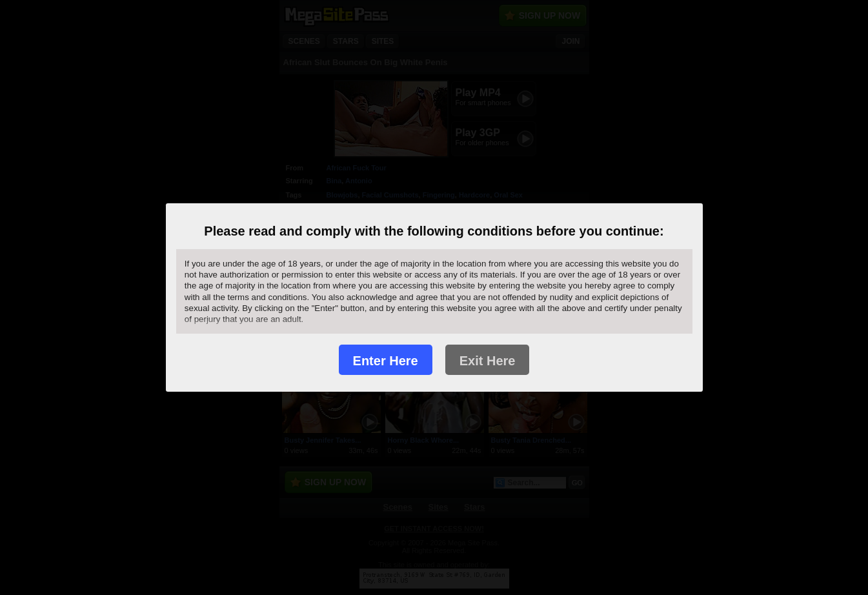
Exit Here (488, 361)
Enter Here (386, 361)
